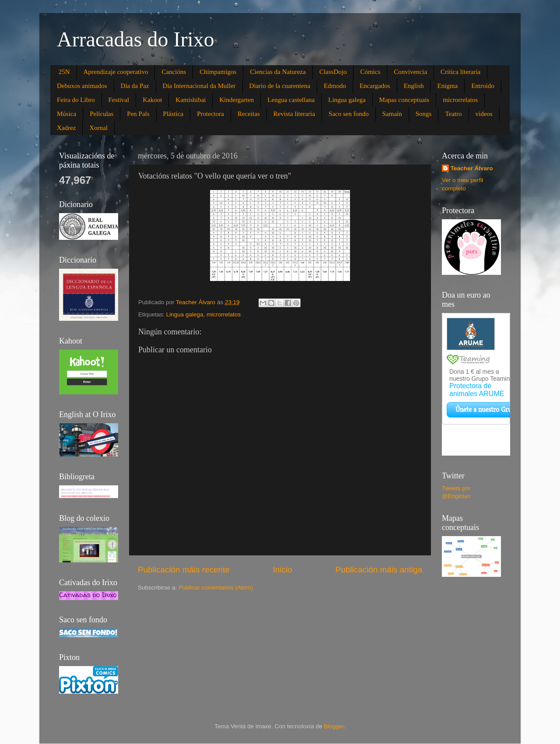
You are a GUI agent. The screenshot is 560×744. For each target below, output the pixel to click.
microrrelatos (460, 100)
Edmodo (335, 86)
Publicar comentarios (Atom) (216, 588)
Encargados (375, 86)
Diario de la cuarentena (280, 86)
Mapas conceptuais (404, 100)
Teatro (453, 114)
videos (484, 114)
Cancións (174, 72)
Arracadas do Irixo (136, 39)
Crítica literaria (460, 72)
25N (64, 72)
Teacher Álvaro (472, 168)
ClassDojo (333, 72)
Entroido (483, 86)
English (414, 86)
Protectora (210, 114)
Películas (101, 114)
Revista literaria (294, 114)
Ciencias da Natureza (278, 72)
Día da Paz (135, 86)
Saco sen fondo (349, 114)
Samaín (392, 114)
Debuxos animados (82, 86)
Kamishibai (191, 100)
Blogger (334, 726)
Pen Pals (138, 114)
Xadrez (66, 128)
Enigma (447, 86)
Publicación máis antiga (379, 570)
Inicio (283, 570)
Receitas (249, 114)
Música (66, 114)
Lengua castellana (291, 100)
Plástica (173, 114)
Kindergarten (236, 100)
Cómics (370, 72)
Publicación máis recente (184, 570)
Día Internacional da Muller (199, 86)
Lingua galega (347, 100)
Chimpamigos (218, 72)
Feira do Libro (76, 100)
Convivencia (410, 72)
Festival (119, 100)
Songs (424, 114)
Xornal (98, 128)
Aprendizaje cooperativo (116, 72)
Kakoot (152, 100)
